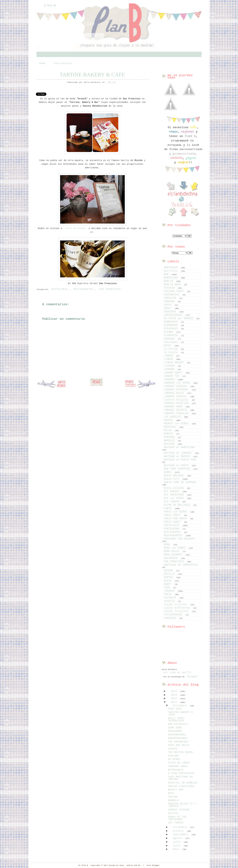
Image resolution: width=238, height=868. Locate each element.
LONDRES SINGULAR (177, 413)
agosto (178, 838)
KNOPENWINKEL (177, 735)
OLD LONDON (172, 502)
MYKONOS (170, 437)
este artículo (75, 228)
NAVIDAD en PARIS (177, 465)
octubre (179, 831)
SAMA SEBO (175, 728)
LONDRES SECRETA (176, 410)
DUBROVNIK (172, 322)
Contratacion (63, 63)
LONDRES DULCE (175, 393)
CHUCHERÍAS (172, 295)
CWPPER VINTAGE (179, 810)
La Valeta (172, 352)
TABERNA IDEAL (178, 766)
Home (42, 63)
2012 (175, 699)
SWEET (169, 584)
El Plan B (50, 6)
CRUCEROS (171, 312)
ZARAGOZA (171, 618)
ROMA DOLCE (172, 551)
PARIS (169, 508)
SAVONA (169, 571)
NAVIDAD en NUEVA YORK (180, 460)
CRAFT (169, 308)
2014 (175, 691)
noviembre (180, 827)
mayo (177, 849)
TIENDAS (170, 591)
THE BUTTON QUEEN (180, 752)
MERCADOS (171, 427)
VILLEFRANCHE (174, 615)
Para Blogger (153, 865)
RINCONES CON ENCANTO (179, 539)
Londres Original (177, 400)
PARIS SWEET (173, 522)
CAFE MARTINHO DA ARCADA (180, 778)
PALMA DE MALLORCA (178, 505)
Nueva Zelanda (175, 488)
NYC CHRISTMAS (175, 495)
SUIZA (169, 581)
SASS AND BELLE (179, 745)
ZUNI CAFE (175, 709)
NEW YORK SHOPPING (178, 469)
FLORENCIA (172, 335)
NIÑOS (169, 472)
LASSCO (173, 749)
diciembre (180, 706)
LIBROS (169, 356)
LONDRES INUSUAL (176, 397)
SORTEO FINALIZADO (181, 786)
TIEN (168, 588)
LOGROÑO (170, 369)
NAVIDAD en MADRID (178, 456)
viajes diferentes (178, 608)
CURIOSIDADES (174, 315)
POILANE (173, 756)
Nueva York (172, 479)
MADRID (169, 420)
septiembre (181, 835)
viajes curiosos (176, 605)
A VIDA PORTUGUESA (181, 773)
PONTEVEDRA (172, 529)
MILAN (169, 430)
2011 (175, 702)
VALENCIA (171, 598)
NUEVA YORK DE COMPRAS (180, 482)
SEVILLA (170, 574)
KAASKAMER (175, 731)
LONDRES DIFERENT (177, 390)
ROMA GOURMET (174, 555)
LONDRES (170, 380)
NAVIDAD (170, 444)
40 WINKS (174, 759)
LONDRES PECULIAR (177, 403)
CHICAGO (170, 288)
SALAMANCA (172, 558)
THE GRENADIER (178, 742)
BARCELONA (172, 278)
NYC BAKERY (172, 492)
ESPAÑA (169, 332)
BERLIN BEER (173, 285)
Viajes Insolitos (177, 611)
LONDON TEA (172, 376)
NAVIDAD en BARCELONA (179, 447)
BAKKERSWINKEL (178, 738)
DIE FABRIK (176, 823)
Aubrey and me (133, 865)
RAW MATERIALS (178, 724)
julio (177, 842)
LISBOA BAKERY (175, 363)
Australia (172, 271)
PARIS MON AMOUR (176, 519)
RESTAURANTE (173, 532)
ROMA (168, 545)
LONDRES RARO (174, 407)
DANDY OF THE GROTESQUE (177, 818)
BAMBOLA (173, 800)
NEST (171, 793)
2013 (175, 695)
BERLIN (169, 281)
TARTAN (173, 797)
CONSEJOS (171, 298)
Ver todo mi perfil (177, 673)
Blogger (193, 677)
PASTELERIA (60, 289)
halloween (172, 342)
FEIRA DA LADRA (179, 763)
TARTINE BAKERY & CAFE (92, 75)
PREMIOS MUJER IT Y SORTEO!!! (182, 805)
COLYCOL (173, 813)
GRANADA (170, 339)
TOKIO (169, 594)
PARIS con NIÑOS (176, 512)
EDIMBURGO (172, 325)
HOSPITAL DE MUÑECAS (183, 783)
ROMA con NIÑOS (175, 548)
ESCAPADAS (172, 329)
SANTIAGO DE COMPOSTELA (181, 565)
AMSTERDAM (172, 268)
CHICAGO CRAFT (175, 291)
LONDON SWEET (174, 373)
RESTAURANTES (83, 289)
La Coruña (172, 349)
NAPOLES (170, 441)
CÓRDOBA (170, 302)
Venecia (170, 601)
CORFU (169, 305)
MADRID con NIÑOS (177, 424)
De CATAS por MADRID (179, 319)
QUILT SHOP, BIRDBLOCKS (176, 719)
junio (177, 846)
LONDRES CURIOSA (176, 386)
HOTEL (169, 346)
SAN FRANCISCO (110, 289)
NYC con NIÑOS (175, 498)
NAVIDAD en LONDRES (179, 453)
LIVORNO (170, 366)
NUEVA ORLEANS (175, 476)
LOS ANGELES (173, 417)
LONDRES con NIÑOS (178, 383)
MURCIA (169, 434)
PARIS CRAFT (173, 515)
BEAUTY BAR (176, 790)
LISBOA (169, 359)
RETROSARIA (176, 770)
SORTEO (169, 577)
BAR (167, 274)
